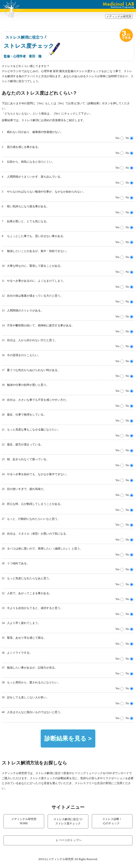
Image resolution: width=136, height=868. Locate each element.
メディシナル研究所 (119, 16)
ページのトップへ (68, 840)
